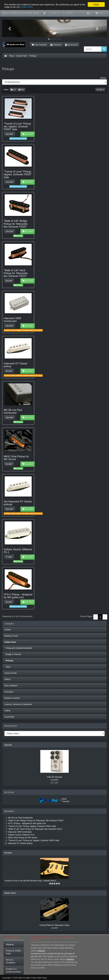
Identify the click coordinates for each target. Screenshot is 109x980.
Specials (8, 745)
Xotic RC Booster (54, 777)
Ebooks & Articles (12, 698)
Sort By (100, 90)
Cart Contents (39, 45)
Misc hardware (11, 686)
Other (8, 667)
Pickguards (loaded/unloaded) (18, 648)
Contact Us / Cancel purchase (13, 970)
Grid (21, 90)
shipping (41, 951)
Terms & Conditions (11, 961)
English (69, 13)
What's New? (10, 893)
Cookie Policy (31, 7)
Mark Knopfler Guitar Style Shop (21, 13)
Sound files (9, 717)
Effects (8, 679)
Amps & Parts (11, 673)
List (13, 90)
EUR (54, 13)
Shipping (10, 944)
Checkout (56, 45)
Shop (12, 56)
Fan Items (9, 692)
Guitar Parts (22, 56)
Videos (8, 711)
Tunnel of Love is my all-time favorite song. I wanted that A (30, 881)
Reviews (8, 853)
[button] (10, 28)
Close (96, 4)
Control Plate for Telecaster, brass (54, 925)
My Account (71, 45)
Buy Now (28, 134)
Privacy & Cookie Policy (13, 952)
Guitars (8, 630)
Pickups (33, 56)
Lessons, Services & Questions (18, 704)
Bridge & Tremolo (13, 654)
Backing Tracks (11, 636)
